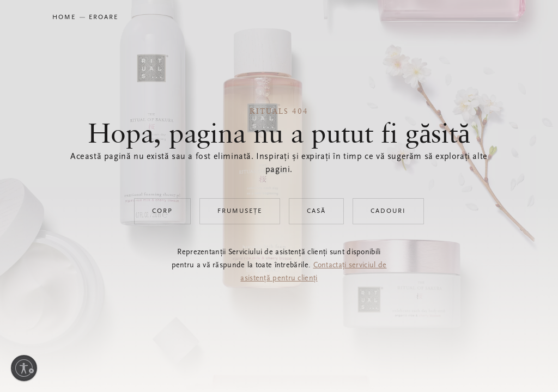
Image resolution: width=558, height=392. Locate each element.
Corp (162, 211)
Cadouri (388, 211)
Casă (316, 211)
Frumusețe (240, 211)
